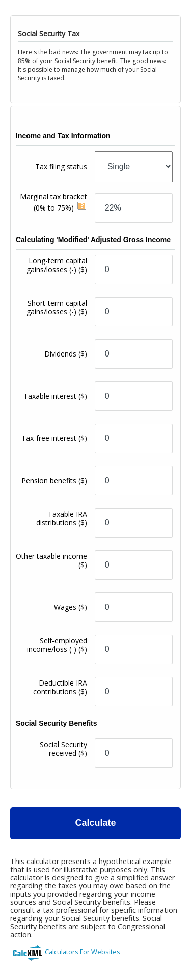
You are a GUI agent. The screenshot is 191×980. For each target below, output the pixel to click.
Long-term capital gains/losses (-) (57, 265)
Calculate (95, 823)
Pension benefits (54, 480)
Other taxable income (51, 560)
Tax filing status (61, 167)
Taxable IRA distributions (62, 518)
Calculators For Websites (83, 952)
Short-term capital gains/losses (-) (57, 307)
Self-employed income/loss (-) (57, 645)
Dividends (66, 354)
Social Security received (63, 749)
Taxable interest (55, 396)
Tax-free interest (54, 438)
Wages (71, 607)
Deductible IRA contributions (60, 687)
